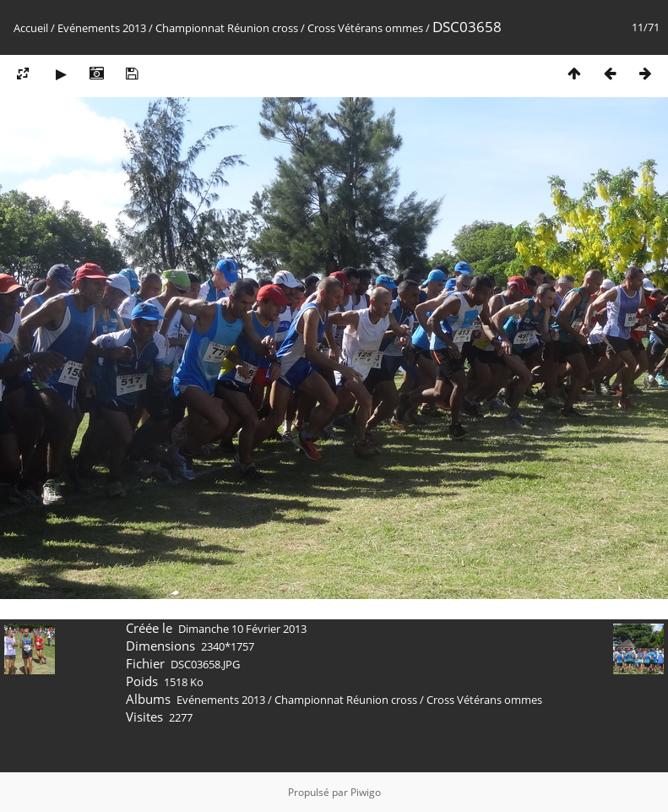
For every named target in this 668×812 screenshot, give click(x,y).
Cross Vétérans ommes (365, 28)
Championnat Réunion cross (227, 28)
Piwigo (366, 792)
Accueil (31, 28)
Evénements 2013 (102, 28)
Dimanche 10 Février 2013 (242, 629)
